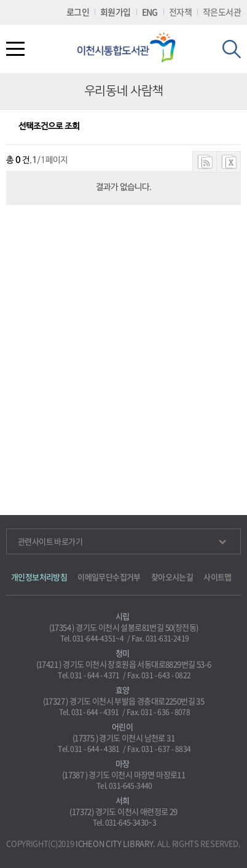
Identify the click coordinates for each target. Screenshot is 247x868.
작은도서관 (222, 12)
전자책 (180, 12)
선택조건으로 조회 (49, 127)
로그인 (78, 12)
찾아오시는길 (172, 577)
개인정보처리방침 (39, 577)
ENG (150, 12)
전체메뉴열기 (15, 49)
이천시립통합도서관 (131, 48)
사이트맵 (218, 577)
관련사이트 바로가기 (122, 541)
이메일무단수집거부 (109, 577)
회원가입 (116, 12)
